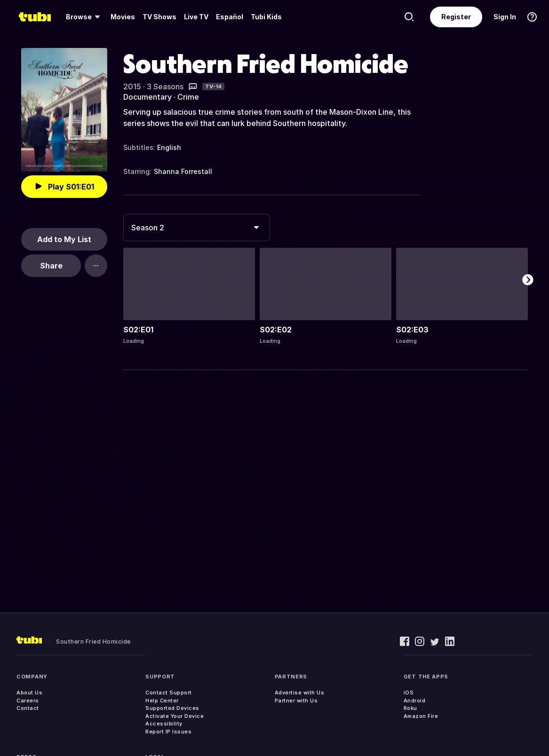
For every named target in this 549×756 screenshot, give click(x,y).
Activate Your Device (175, 716)
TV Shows (159, 17)
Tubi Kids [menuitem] (266, 17)
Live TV (196, 17)
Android (415, 701)
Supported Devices (172, 708)
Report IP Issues (168, 732)
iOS (409, 693)
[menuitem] (84, 17)
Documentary (147, 97)
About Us (29, 693)
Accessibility (164, 724)
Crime (188, 97)
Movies (123, 17)
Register (456, 17)
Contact (28, 708)
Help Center (162, 701)
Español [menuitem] (230, 17)
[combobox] (197, 228)
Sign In (505, 17)
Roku (410, 708)
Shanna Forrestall (183, 171)
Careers (28, 701)
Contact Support (169, 693)
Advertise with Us (300, 693)
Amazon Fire (421, 716)
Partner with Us (296, 701)
